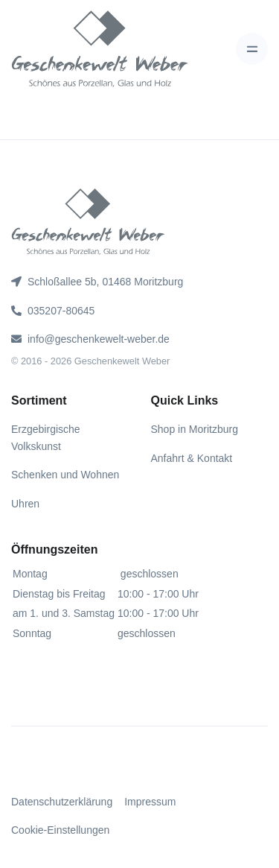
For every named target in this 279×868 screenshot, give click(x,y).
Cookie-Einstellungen (60, 830)
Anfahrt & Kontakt (192, 458)
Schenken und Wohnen (65, 475)
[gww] (100, 49)
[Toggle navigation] (252, 49)
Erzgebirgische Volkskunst (46, 437)
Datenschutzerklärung (62, 802)
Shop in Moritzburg (195, 429)
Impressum (150, 802)
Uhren (25, 504)
